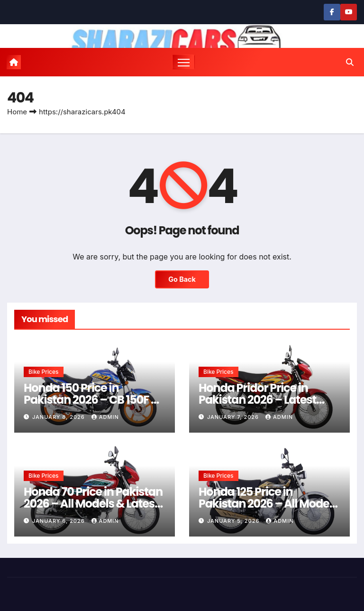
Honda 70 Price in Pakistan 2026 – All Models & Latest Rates (93, 504)
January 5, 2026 (234, 521)
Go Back (182, 279)
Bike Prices (44, 372)
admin (105, 417)
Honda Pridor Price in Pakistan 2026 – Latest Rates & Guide (257, 400)
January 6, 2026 (59, 521)
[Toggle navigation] (184, 62)
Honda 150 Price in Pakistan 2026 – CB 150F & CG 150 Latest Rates (91, 400)
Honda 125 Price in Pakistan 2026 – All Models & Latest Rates (268, 504)
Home (17, 112)
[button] (350, 62)
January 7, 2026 (234, 417)
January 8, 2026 (59, 417)
